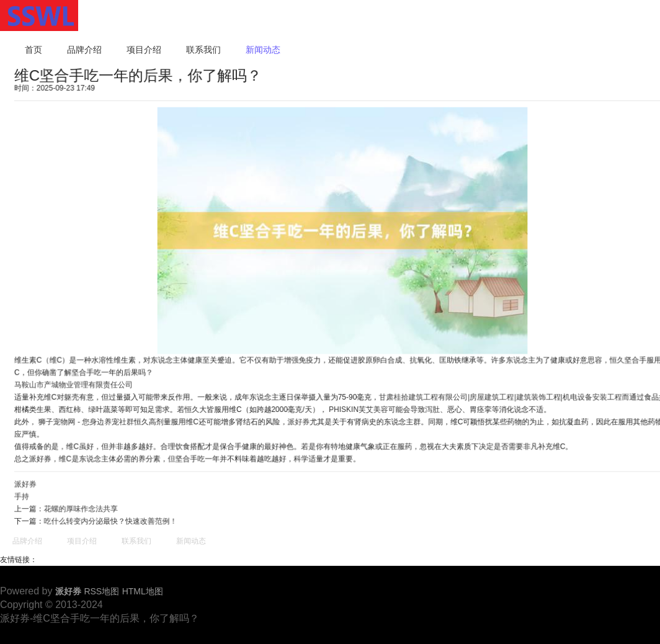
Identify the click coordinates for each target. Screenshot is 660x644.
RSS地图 (101, 591)
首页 (33, 50)
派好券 (299, 421)
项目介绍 (144, 50)
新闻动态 (263, 50)
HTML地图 (143, 591)
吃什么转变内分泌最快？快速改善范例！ (113, 519)
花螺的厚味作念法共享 (84, 506)
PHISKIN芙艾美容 (358, 408)
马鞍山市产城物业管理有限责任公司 (77, 384)
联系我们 (203, 50)
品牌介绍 (84, 50)
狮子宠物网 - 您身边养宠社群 (89, 421)
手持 (25, 494)
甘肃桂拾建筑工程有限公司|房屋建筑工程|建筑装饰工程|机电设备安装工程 (498, 396)
